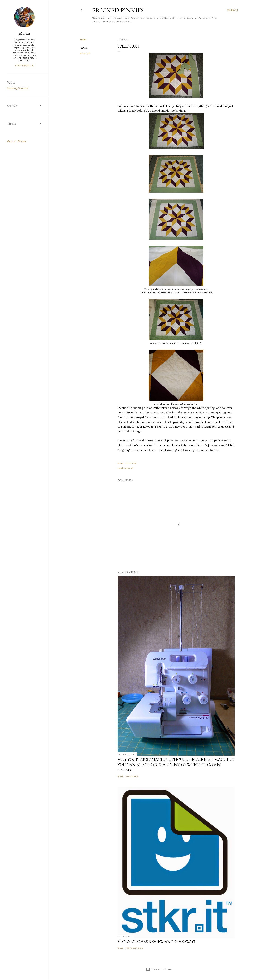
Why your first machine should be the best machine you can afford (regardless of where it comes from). (176, 765)
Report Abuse (16, 141)
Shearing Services (17, 88)
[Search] (233, 10)
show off (85, 53)
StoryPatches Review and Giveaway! (156, 941)
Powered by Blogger (159, 969)
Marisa (24, 33)
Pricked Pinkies (118, 10)
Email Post (131, 463)
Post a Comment (134, 948)
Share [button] (83, 40)
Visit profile (24, 66)
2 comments (132, 776)
